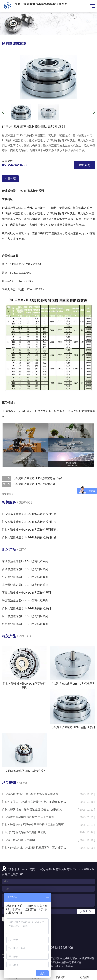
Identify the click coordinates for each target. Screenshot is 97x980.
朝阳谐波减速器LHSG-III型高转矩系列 (25, 577)
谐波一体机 (78, 958)
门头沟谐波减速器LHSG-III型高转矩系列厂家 (29, 514)
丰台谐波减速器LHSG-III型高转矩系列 (25, 585)
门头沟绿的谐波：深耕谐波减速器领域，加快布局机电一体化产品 (35, 809)
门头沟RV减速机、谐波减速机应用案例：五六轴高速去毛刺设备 (35, 848)
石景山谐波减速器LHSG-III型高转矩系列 (26, 593)
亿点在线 (70, 966)
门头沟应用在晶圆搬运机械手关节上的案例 (28, 817)
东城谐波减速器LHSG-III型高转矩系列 (25, 561)
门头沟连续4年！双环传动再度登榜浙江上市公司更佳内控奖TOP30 (35, 825)
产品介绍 (10, 178)
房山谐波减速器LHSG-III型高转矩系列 (25, 616)
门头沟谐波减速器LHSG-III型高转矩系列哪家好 (31, 530)
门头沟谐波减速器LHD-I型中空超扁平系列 (38, 478)
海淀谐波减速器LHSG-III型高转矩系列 (25, 600)
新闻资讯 (61, 975)
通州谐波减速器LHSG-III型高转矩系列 (25, 624)
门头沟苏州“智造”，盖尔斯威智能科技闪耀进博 (30, 794)
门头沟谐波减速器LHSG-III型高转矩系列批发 (29, 537)
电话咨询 (85, 975)
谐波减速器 (54, 958)
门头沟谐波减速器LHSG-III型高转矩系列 (26, 608)
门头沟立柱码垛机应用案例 (18, 840)
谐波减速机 (66, 958)
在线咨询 (85, 165)
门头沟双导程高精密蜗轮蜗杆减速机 (24, 832)
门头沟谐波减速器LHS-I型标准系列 (34, 484)
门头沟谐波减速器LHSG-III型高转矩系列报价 (29, 522)
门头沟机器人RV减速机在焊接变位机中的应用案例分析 (35, 802)
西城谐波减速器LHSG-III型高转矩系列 (25, 569)
